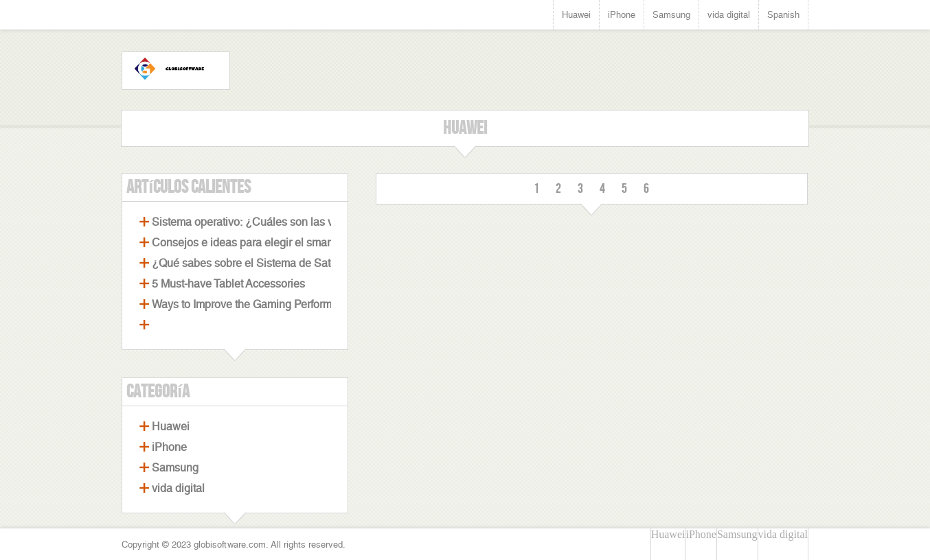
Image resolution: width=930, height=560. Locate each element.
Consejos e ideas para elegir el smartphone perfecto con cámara (309, 243)
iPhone (622, 15)
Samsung (671, 15)
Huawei (576, 15)
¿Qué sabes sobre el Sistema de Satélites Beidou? (276, 263)
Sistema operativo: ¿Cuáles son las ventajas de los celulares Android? (324, 222)
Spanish (783, 15)
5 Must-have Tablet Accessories (228, 284)
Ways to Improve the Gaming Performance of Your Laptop (290, 304)
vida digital (729, 15)
